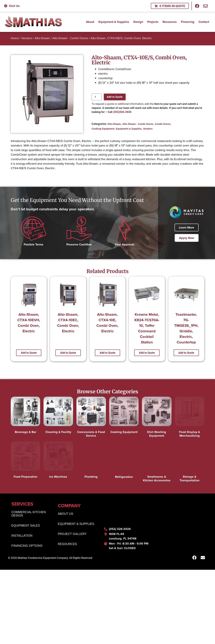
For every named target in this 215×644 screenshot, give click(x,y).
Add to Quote (115, 97)
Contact (204, 21)
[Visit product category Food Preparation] (25, 461)
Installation (22, 544)
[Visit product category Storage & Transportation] (190, 463)
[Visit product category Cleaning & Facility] (58, 416)
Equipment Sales (26, 534)
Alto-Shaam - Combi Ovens (70, 38)
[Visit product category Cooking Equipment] (124, 416)
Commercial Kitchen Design (29, 522)
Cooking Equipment (103, 129)
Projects (153, 21)
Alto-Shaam (42, 38)
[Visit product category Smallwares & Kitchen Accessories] (157, 463)
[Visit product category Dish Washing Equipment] (157, 418)
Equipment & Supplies (114, 21)
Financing (188, 21)
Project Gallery (72, 543)
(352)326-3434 (122, 112)
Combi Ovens (163, 124)
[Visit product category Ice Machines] (58, 461)
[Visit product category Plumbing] (91, 461)
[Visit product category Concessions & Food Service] (91, 418)
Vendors (27, 38)
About (90, 21)
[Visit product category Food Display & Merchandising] (190, 418)
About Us (66, 522)
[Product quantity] (96, 97)
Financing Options (27, 554)
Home (15, 38)
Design (138, 21)
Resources (170, 21)
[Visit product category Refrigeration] (124, 461)
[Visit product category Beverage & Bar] (25, 416)
